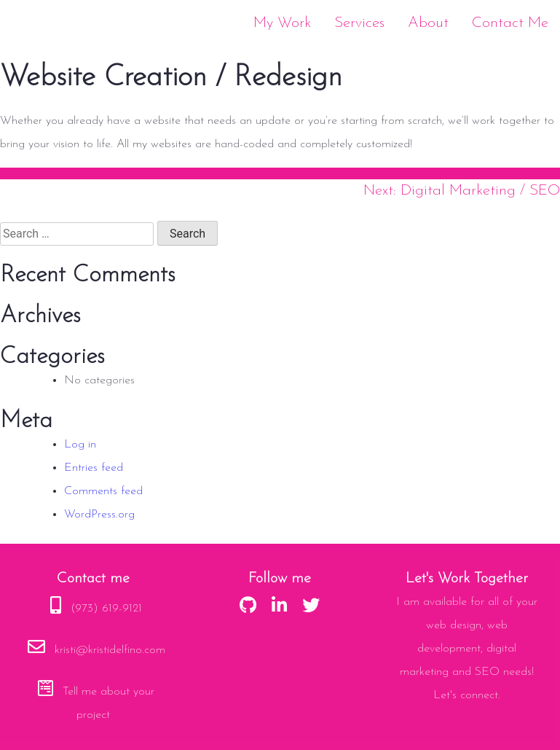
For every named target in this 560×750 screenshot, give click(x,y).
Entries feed (94, 468)
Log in (80, 445)
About (428, 23)
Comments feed (103, 491)
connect (479, 695)
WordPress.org (99, 515)
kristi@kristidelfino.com (110, 650)
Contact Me (510, 23)
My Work (282, 23)
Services (359, 23)
